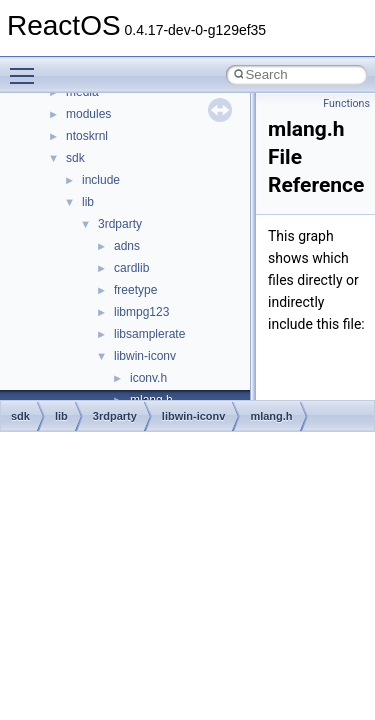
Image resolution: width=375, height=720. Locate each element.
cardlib (131, 268)
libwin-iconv (145, 356)
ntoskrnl (87, 136)
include (101, 180)
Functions (346, 103)
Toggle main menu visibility (27, 67)
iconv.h (148, 378)
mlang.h (271, 416)
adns (127, 246)
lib (88, 202)
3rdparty (120, 224)
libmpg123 (141, 312)
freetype (135, 290)
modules (88, 114)
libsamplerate (149, 334)
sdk (75, 158)
